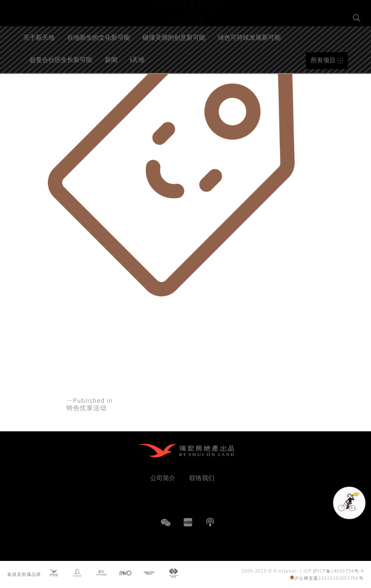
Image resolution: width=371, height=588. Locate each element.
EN (357, 51)
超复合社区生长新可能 (61, 87)
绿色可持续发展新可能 (249, 65)
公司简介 (163, 478)
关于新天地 (39, 65)
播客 (210, 522)
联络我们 (202, 478)
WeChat (166, 527)
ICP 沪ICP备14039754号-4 (334, 571)
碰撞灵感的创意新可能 (174, 65)
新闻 (111, 87)
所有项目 (323, 88)
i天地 (137, 87)
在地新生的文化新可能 (99, 65)
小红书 (188, 522)
